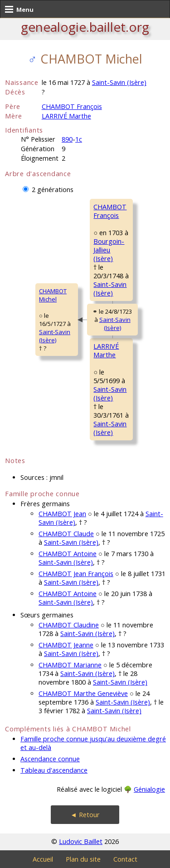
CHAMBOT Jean (62, 514)
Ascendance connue (50, 759)
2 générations (53, 190)
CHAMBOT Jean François (76, 574)
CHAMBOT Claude (66, 534)
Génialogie (149, 789)
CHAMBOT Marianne (70, 665)
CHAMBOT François (72, 106)
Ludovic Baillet (81, 841)
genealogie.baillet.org (85, 27)
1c (79, 139)
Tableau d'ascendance (54, 770)
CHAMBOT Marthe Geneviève (83, 693)
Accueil (43, 859)
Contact (125, 859)
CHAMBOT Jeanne (66, 645)
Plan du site (83, 859)
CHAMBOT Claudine (69, 625)
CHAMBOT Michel (53, 295)
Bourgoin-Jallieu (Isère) (109, 250)
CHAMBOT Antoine (68, 554)
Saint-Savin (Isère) (119, 82)
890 (67, 139)
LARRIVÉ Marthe (66, 116)
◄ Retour (85, 815)
